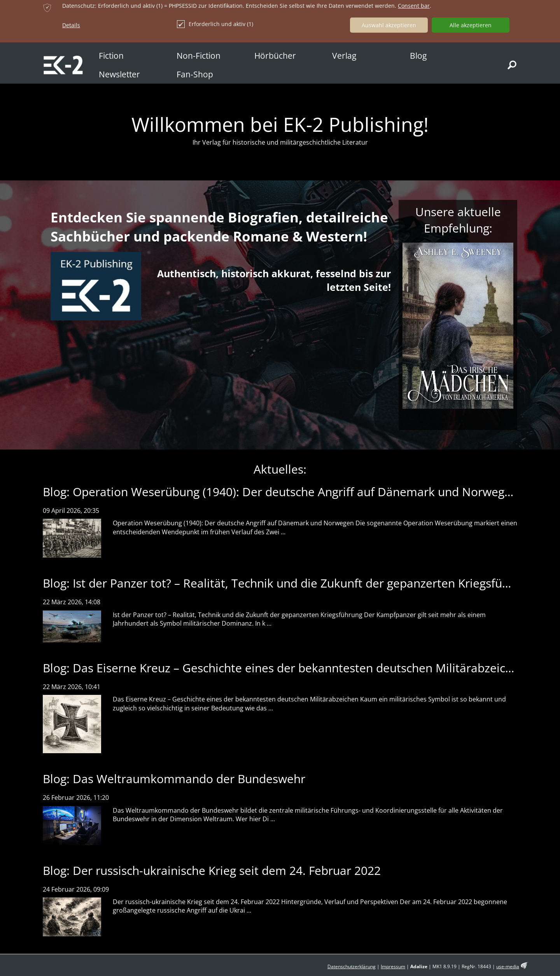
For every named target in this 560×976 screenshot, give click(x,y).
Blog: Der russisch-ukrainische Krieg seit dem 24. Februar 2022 (212, 870)
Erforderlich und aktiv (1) (215, 24)
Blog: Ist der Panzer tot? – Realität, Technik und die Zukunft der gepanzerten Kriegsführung (288, 583)
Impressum (393, 966)
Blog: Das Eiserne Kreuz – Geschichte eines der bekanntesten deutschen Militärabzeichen (284, 668)
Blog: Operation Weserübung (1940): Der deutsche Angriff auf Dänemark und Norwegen (280, 492)
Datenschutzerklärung (352, 966)
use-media (508, 966)
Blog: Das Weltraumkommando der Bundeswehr (174, 779)
